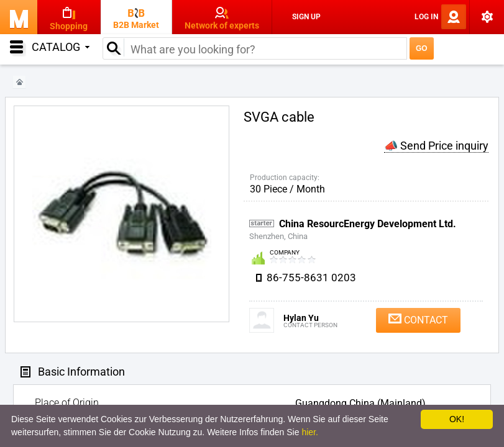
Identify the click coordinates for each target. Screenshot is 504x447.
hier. (309, 432)
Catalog (61, 47)
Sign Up (306, 17)
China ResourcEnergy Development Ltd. (368, 224)
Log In (426, 17)
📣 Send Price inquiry (436, 146)
